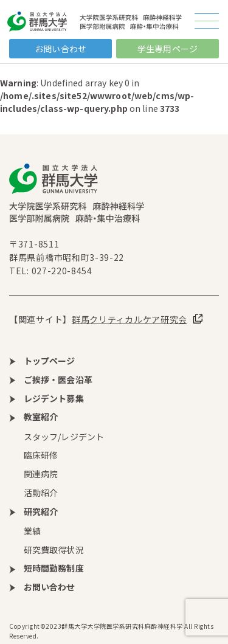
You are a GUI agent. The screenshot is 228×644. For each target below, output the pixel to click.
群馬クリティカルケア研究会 (130, 319)
